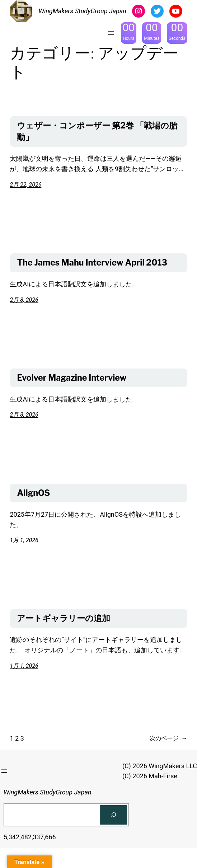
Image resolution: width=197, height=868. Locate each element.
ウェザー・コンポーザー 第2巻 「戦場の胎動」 (97, 131)
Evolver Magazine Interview (72, 378)
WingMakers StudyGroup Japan (82, 11)
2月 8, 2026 (24, 300)
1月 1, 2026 (24, 540)
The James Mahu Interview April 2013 (92, 263)
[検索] (113, 815)
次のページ (168, 738)
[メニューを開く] (111, 33)
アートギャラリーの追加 (64, 618)
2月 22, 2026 (25, 185)
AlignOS (33, 493)
